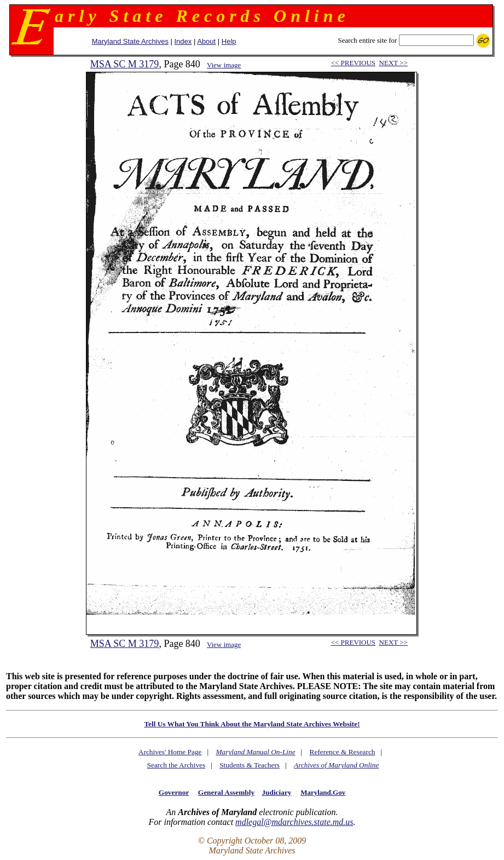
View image (224, 65)
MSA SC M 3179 (125, 64)
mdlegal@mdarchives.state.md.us (294, 822)
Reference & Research (343, 752)
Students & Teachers (250, 765)
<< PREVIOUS (353, 63)
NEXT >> (393, 63)
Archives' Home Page (170, 752)
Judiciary (276, 792)
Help (229, 41)
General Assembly (226, 792)
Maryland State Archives (130, 41)
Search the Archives (176, 765)
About (206, 41)
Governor (174, 792)
